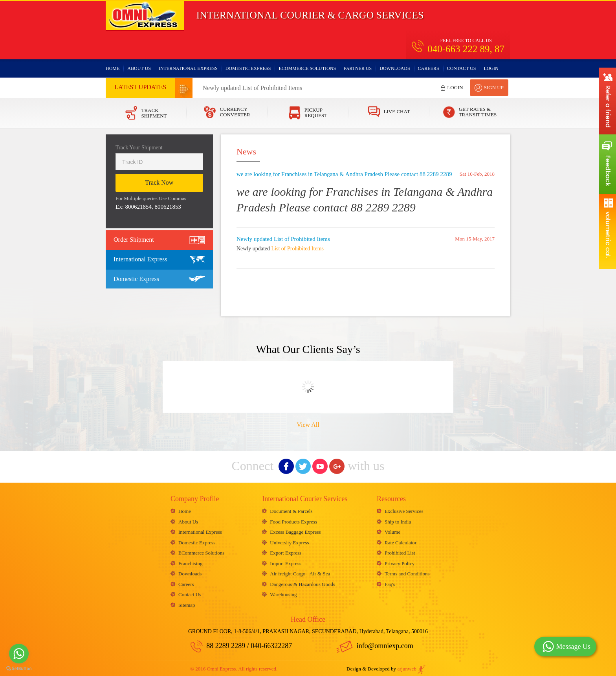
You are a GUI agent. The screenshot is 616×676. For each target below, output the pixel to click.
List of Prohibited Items (298, 249)
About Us (139, 68)
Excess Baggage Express (295, 531)
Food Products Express (293, 521)
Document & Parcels (291, 511)
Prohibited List (400, 552)
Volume (392, 531)
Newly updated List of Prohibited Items (252, 88)
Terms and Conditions (407, 572)
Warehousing (283, 592)
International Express (188, 68)
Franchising (190, 562)
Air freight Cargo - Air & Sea (300, 572)
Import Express (286, 562)
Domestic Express (248, 68)
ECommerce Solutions (307, 68)
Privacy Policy (400, 562)
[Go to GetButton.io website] (19, 668)
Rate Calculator (401, 541)
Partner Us (358, 68)
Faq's (390, 582)
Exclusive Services (404, 511)
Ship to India (398, 521)
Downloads (395, 68)
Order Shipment (134, 240)
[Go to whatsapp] (19, 654)
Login (491, 68)
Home (113, 68)
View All (308, 425)
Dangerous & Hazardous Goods (302, 582)
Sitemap (187, 603)
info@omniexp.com (375, 644)
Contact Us (462, 68)
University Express (289, 541)
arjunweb (412, 667)
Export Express (286, 552)
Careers (429, 68)
